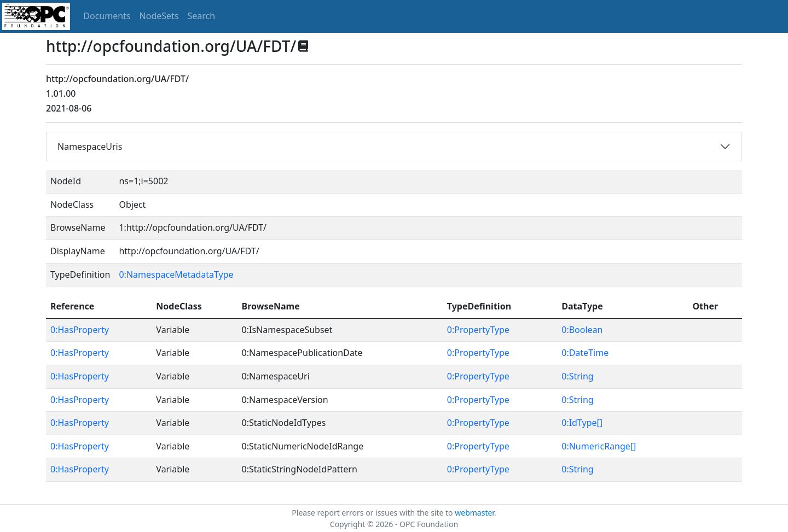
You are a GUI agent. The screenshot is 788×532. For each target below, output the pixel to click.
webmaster (474, 513)
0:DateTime (585, 353)
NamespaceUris (90, 147)
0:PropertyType (478, 330)
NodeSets (159, 16)
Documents (107, 16)
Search (202, 16)
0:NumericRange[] (599, 446)
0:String (577, 376)
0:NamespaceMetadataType (176, 274)
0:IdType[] (582, 423)
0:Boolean (582, 330)
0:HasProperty (80, 330)
